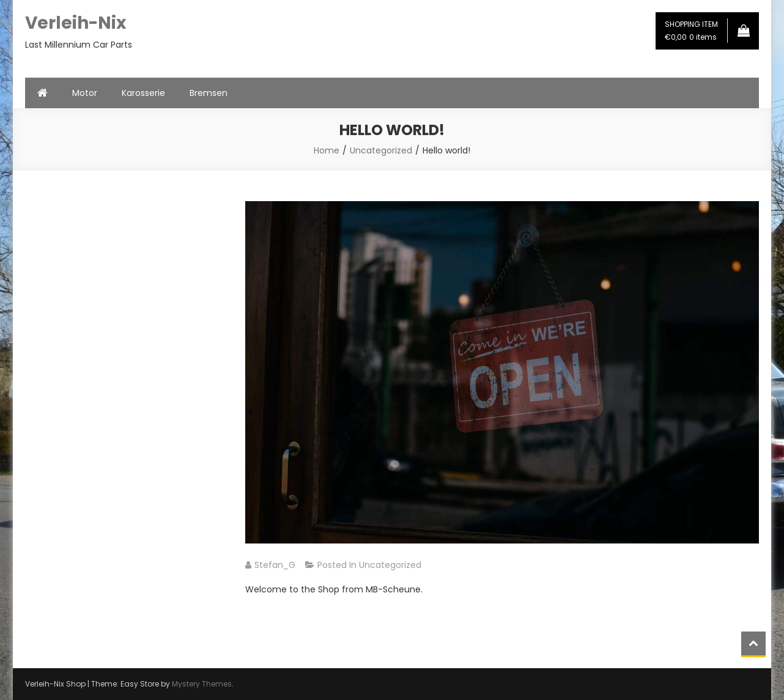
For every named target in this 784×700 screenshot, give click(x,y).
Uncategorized (390, 565)
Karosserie (143, 93)
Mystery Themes (202, 684)
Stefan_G (275, 565)
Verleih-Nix (76, 23)
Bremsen (209, 93)
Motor (85, 93)
